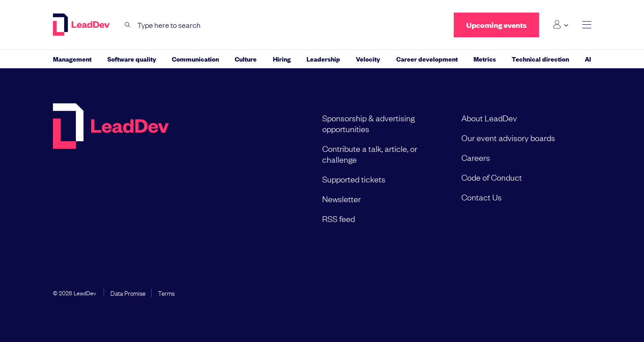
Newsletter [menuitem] (342, 199)
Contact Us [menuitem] (482, 197)
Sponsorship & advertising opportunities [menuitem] (368, 123)
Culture (246, 59)
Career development (427, 59)
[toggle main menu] (587, 25)
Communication (195, 59)
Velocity (368, 59)
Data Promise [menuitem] (128, 293)
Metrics (485, 59)
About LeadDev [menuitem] (489, 118)
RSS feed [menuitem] (339, 218)
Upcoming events (496, 25)
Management (72, 59)
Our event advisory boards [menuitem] (508, 138)
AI (588, 59)
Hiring (282, 59)
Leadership (323, 59)
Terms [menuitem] (166, 293)
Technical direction (540, 59)
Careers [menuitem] (476, 157)
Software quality (132, 59)
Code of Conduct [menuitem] (492, 177)
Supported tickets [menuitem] (354, 179)
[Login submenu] (560, 25)
